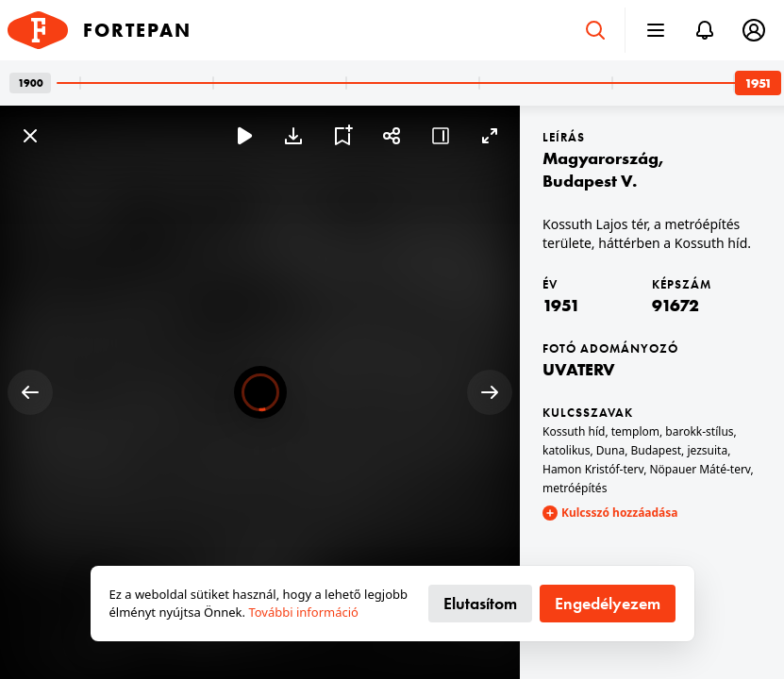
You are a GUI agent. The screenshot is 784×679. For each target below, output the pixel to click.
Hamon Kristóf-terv (593, 469)
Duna (610, 450)
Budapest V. (590, 181)
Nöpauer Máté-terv (700, 469)
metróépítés (575, 488)
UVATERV (579, 369)
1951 (561, 305)
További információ (303, 612)
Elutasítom (480, 603)
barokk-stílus (699, 431)
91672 (676, 305)
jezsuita (707, 450)
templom (635, 431)
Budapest (657, 450)
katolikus (567, 450)
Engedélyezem (608, 603)
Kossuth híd (574, 431)
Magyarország (601, 158)
